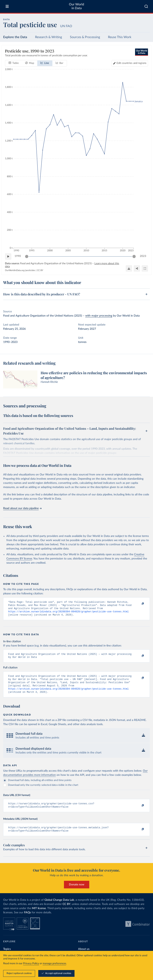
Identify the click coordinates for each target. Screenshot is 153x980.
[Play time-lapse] (8, 256)
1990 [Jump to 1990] (18, 256)
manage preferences (54, 964)
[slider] (27, 256)
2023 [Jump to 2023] (143, 256)
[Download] (129, 268)
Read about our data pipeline (22, 508)
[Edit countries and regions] (130, 63)
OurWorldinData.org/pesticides (20, 270)
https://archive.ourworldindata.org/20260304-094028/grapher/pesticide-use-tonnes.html (68, 613)
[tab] (14, 63)
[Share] (137, 268)
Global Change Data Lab (59, 907)
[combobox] (146, 6)
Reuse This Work (120, 37)
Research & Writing (49, 37)
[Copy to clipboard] (138, 604)
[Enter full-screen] (145, 268)
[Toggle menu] (7, 6)
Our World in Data (76, 6)
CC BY (40, 270)
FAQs (27, 919)
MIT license (39, 915)
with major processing (99, 316)
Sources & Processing (85, 37)
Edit (131, 63)
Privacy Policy (31, 964)
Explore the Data (15, 37)
